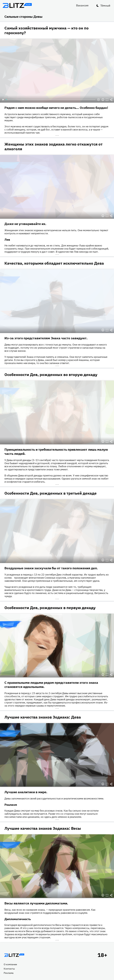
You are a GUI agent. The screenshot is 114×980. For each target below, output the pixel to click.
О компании (10, 964)
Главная (14, 955)
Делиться (111, 100)
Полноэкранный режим (107, 100)
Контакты (9, 969)
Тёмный (105, 6)
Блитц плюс (17, 5)
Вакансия (82, 5)
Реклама (9, 973)
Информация (103, 100)
